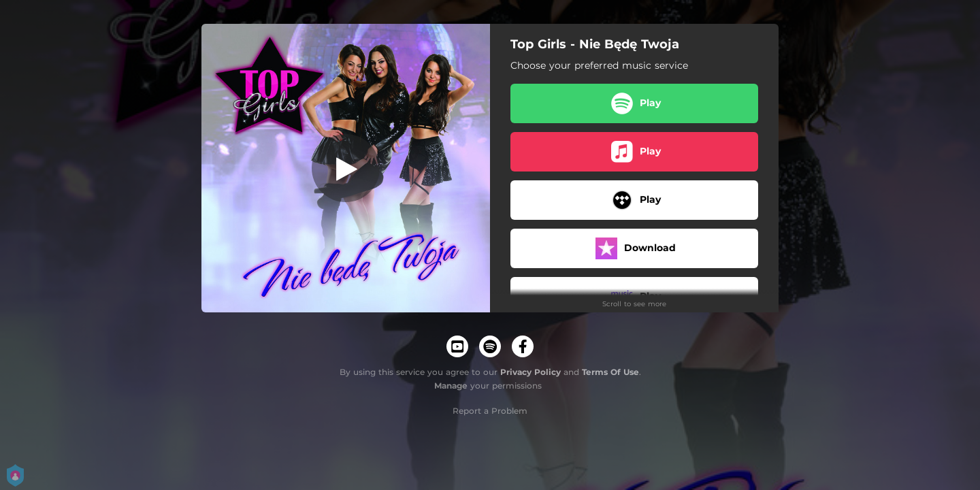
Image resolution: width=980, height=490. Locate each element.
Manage (451, 386)
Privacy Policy (530, 372)
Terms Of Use (610, 372)
